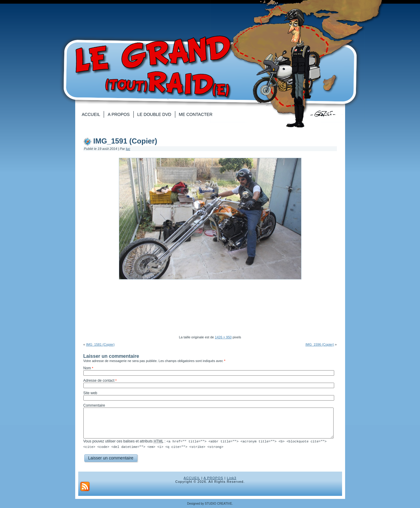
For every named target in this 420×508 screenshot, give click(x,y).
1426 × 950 (223, 337)
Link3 (232, 478)
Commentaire (94, 405)
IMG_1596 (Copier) (320, 344)
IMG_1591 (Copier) (125, 141)
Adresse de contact (99, 381)
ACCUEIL (192, 478)
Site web (90, 393)
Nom (87, 368)
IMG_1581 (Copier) (100, 344)
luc (128, 149)
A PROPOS (213, 478)
